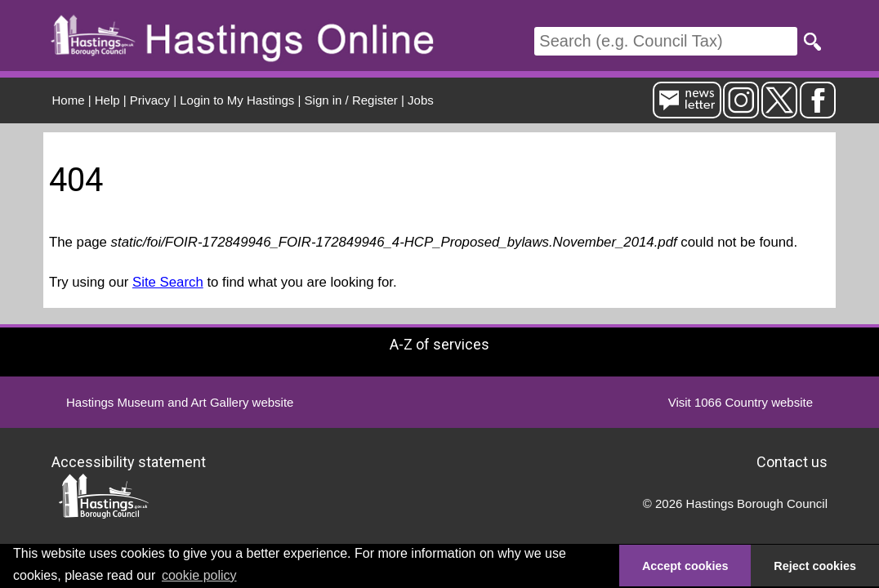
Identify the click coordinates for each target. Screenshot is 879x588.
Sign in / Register (351, 100)
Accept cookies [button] (685, 566)
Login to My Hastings (237, 100)
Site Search (168, 282)
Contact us (792, 461)
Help (107, 100)
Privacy (150, 100)
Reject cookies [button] (815, 566)
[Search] (666, 41)
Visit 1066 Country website (741, 402)
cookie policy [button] (199, 575)
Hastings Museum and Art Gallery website (180, 402)
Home (69, 100)
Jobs (421, 100)
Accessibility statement (129, 461)
